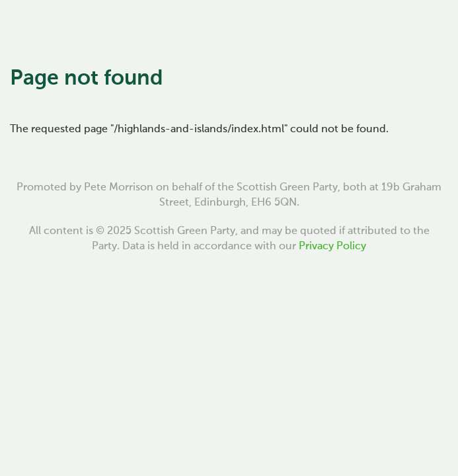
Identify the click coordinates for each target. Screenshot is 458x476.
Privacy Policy (332, 247)
